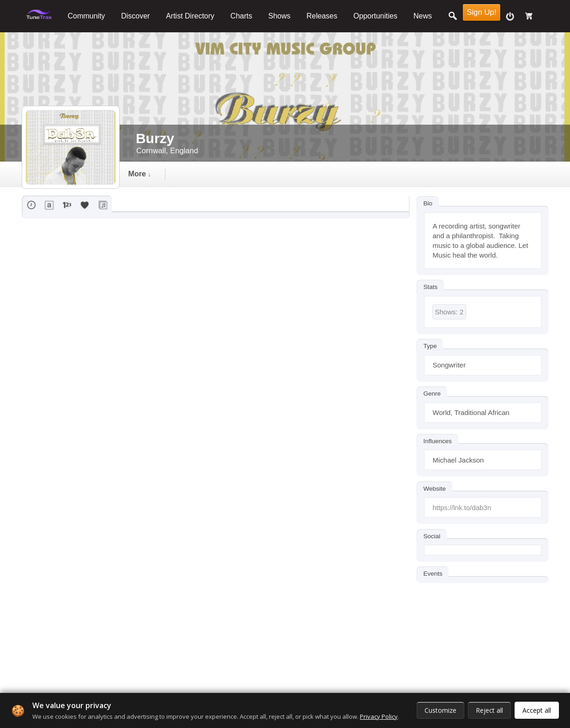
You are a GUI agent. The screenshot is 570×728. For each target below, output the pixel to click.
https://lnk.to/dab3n (462, 508)
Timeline (151, 174)
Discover (135, 16)
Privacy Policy (379, 716)
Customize (440, 710)
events (206, 174)
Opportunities (375, 16)
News (423, 16)
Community (86, 16)
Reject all (489, 710)
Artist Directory (190, 16)
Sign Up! (481, 12)
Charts (241, 16)
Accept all (537, 710)
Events (433, 574)
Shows (279, 16)
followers (264, 174)
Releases (322, 16)
